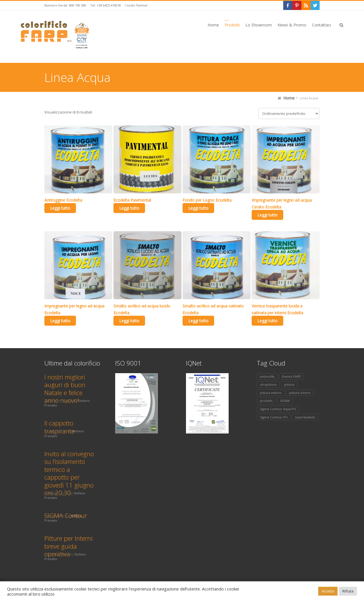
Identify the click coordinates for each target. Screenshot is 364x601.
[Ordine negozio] (289, 113)
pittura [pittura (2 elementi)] (289, 384)
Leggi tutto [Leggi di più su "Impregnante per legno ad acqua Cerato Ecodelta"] (267, 215)
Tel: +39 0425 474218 (106, 5)
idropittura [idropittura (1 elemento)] (268, 384)
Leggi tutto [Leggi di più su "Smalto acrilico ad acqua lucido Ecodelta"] (129, 321)
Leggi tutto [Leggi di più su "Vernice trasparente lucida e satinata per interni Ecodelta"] (267, 321)
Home (289, 98)
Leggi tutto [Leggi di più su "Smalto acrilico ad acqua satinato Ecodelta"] (198, 321)
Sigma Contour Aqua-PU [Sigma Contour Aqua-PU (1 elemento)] (278, 409)
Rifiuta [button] (348, 591)
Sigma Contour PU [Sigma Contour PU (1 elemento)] (274, 417)
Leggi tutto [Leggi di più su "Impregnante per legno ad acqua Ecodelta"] (60, 321)
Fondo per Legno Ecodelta (207, 200)
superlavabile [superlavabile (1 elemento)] (305, 417)
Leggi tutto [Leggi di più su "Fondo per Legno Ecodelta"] (198, 208)
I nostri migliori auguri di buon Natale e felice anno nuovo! (65, 389)
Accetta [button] (328, 591)
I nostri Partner (136, 5)
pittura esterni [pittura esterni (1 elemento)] (271, 393)
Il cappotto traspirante (59, 427)
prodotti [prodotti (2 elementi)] (266, 401)
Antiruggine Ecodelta (63, 200)
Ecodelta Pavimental (132, 200)
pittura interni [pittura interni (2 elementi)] (300, 393)
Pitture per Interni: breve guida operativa (69, 546)
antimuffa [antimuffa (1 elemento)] (267, 376)
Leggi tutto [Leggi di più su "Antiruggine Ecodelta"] (60, 208)
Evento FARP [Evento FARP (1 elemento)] (291, 376)
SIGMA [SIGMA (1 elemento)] (285, 401)
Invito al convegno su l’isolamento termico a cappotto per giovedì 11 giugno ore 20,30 (69, 473)
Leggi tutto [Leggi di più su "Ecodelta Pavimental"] (129, 208)
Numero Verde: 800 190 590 (65, 5)
